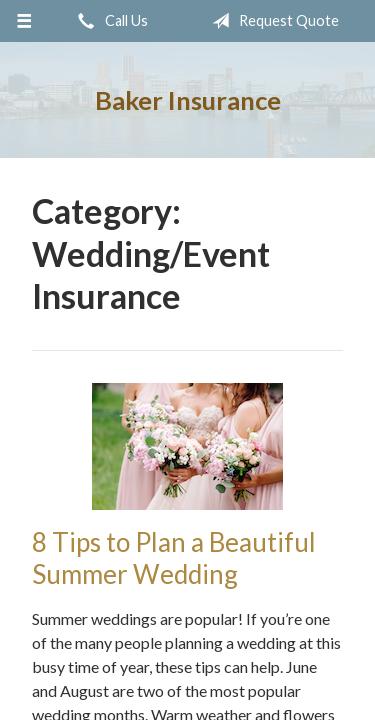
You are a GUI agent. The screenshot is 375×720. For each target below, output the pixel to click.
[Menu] (24, 21)
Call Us (109, 21)
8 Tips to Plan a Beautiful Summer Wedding (174, 558)
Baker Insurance (188, 100)
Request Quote (271, 21)
